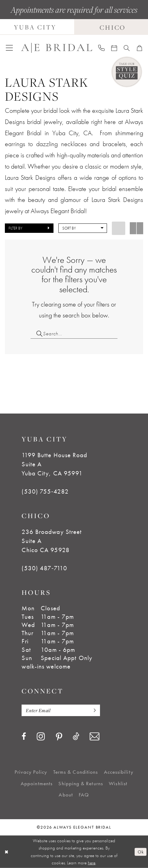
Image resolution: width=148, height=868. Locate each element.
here (92, 863)
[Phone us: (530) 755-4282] (101, 48)
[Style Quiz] (127, 72)
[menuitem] (9, 48)
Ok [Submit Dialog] (141, 852)
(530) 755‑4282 (45, 491)
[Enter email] (61, 710)
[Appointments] (114, 48)
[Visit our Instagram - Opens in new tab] (41, 736)
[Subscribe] (93, 710)
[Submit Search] (36, 333)
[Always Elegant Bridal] (57, 48)
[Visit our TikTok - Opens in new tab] (76, 737)
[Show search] (127, 48)
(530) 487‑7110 (44, 568)
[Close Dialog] (7, 852)
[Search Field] (74, 333)
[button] (9, 48)
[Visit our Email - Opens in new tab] (95, 736)
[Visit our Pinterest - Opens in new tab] (59, 737)
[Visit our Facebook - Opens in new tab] (24, 737)
